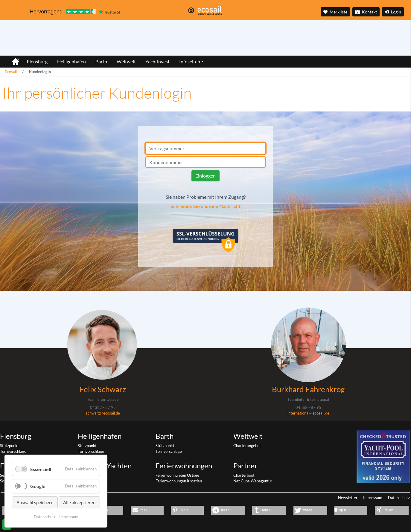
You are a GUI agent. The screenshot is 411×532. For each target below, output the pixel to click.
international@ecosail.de (308, 413)
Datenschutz (399, 498)
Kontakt (366, 12)
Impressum (373, 498)
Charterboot (244, 475)
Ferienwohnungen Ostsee (177, 475)
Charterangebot (247, 446)
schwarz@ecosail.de (103, 413)
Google (38, 486)
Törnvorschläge (13, 451)
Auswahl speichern (35, 502)
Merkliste (335, 12)
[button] (147, 510)
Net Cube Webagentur (253, 481)
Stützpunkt (9, 446)
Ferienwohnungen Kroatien (179, 481)
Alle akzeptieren (79, 502)
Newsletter (348, 498)
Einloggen (205, 176)
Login (393, 12)
